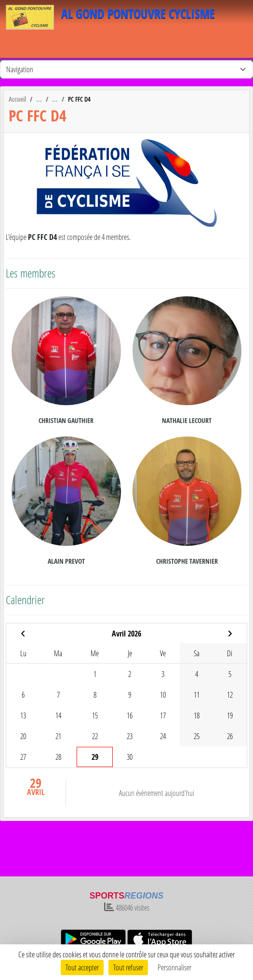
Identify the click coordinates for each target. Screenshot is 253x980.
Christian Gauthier (66, 420)
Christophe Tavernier (187, 561)
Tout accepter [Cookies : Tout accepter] (82, 967)
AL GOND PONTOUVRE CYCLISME (138, 14)
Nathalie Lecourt (187, 420)
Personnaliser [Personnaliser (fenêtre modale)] (174, 967)
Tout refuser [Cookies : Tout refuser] (128, 967)
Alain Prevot (66, 561)
